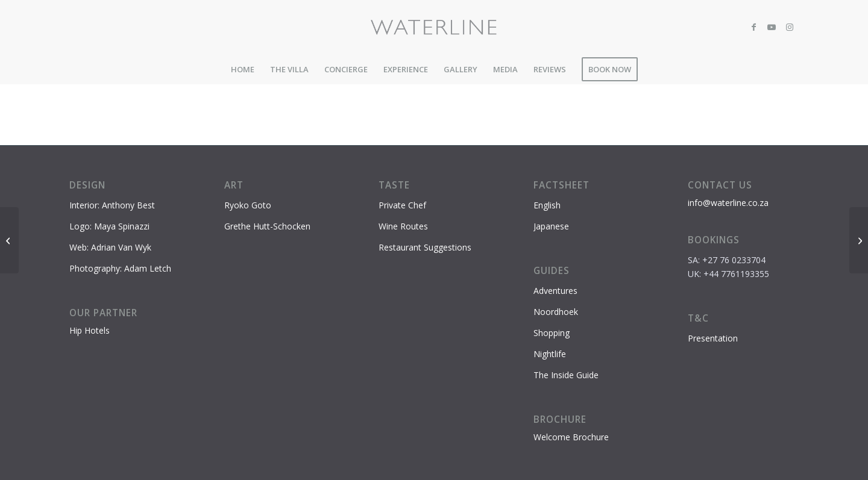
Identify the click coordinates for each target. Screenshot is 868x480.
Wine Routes (403, 226)
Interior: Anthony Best (112, 205)
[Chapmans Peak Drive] (859, 240)
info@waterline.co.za (728, 203)
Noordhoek (556, 312)
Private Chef (402, 205)
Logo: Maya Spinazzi (109, 226)
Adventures (555, 291)
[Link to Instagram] (790, 27)
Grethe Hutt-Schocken (267, 226)
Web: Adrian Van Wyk (110, 247)
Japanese (551, 226)
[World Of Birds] (9, 240)
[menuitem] (243, 69)
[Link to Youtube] (772, 27)
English (547, 205)
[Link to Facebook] (753, 27)
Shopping (552, 333)
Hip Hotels (90, 330)
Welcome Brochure (571, 437)
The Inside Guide (566, 375)
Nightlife (550, 354)
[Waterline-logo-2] (434, 27)
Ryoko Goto (248, 205)
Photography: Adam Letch (120, 268)
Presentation (713, 338)
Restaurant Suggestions (425, 247)
